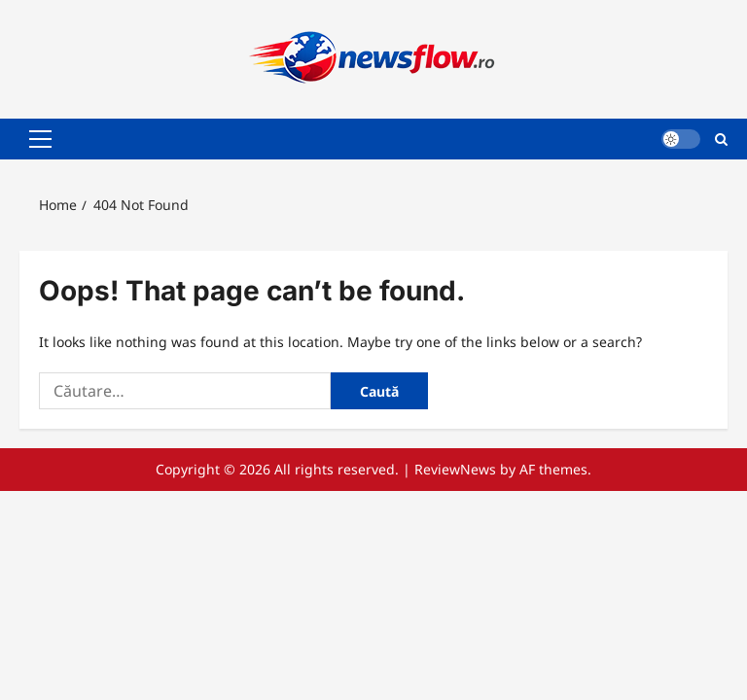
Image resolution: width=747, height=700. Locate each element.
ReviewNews (455, 469)
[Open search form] (721, 139)
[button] (40, 139)
